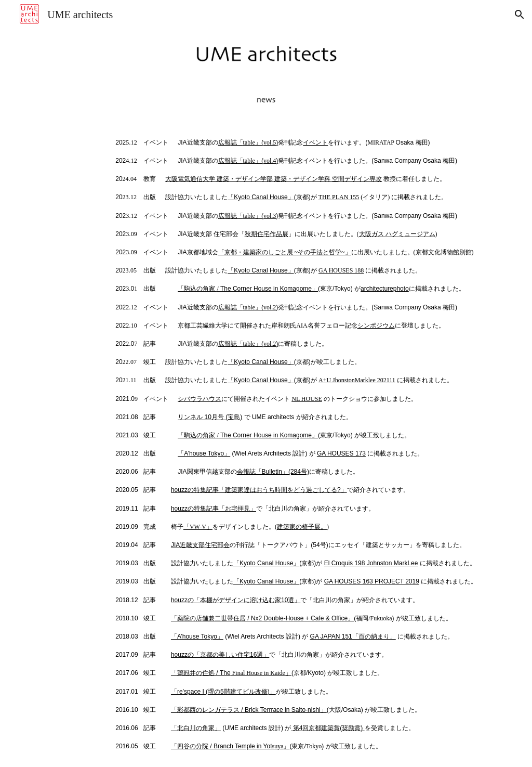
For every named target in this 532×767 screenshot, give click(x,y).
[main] (306, 444)
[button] (520, 15)
